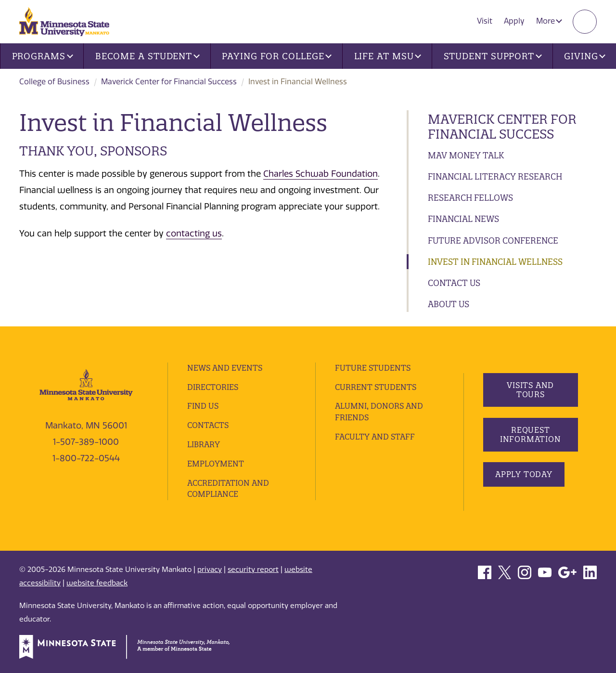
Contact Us (454, 283)
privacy (210, 569)
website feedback (97, 583)
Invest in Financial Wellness (495, 262)
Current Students (376, 387)
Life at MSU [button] (388, 56)
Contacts (208, 425)
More (549, 21)
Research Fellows (470, 198)
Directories (213, 387)
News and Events (225, 368)
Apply (514, 21)
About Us (449, 304)
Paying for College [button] (277, 56)
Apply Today (524, 474)
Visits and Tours (530, 390)
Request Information (530, 434)
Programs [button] (43, 56)
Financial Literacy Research (495, 176)
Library (204, 444)
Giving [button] (585, 56)
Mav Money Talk (466, 155)
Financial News (463, 219)
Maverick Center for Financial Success (169, 82)
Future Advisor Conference (493, 240)
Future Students (373, 368)
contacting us (194, 233)
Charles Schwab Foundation (321, 174)
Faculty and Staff (375, 437)
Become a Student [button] (148, 56)
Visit (485, 21)
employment (216, 464)
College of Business (54, 82)
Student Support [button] (493, 56)
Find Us (203, 406)
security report (253, 569)
